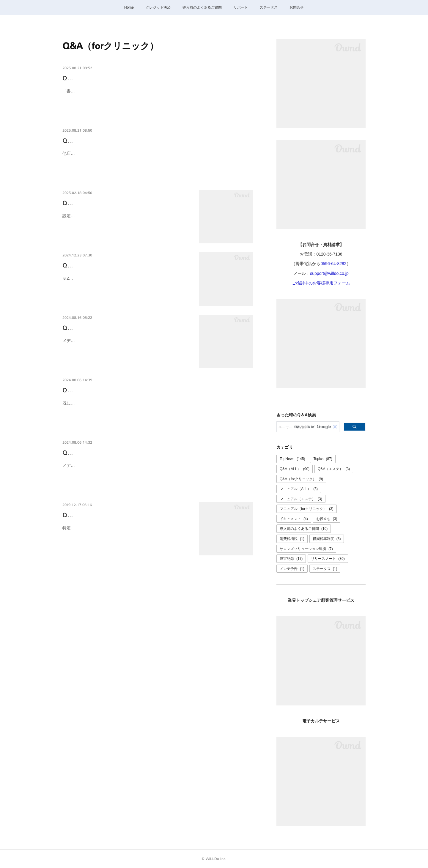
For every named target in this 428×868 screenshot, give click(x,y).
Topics (323, 459)
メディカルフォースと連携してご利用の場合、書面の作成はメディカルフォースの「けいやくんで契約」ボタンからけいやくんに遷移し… (127, 344)
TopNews (292, 459)
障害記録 (291, 559)
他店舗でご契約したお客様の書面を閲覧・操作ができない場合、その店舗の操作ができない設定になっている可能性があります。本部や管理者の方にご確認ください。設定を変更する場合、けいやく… (156, 157)
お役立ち (327, 519)
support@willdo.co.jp (329, 273)
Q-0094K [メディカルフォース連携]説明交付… (125, 203)
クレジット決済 (158, 7)
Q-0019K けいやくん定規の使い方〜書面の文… (126, 515)
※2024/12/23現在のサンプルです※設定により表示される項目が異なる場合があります (127, 282)
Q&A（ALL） (295, 469)
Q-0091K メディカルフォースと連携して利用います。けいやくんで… (156, 453)
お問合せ (297, 7)
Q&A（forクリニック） (301, 479)
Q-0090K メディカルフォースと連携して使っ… (126, 328)
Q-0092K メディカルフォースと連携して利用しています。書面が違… (156, 390)
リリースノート (328, 559)
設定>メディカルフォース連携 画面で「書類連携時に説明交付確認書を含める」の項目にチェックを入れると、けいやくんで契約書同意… (127, 219)
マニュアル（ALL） (299, 489)
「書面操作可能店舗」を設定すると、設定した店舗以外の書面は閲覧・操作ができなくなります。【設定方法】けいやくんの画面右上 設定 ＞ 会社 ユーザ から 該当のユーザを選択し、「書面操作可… (157, 95)
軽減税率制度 (327, 539)
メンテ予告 (292, 569)
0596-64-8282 (333, 264)
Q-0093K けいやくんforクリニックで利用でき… (127, 266)
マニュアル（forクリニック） (307, 509)
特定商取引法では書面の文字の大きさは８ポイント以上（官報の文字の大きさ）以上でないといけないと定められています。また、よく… (127, 531)
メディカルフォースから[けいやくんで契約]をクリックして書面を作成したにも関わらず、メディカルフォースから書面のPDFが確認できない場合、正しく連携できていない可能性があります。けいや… (157, 469)
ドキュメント (294, 519)
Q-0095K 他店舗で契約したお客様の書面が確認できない (138, 141)
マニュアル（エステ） (301, 499)
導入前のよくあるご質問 (202, 7)
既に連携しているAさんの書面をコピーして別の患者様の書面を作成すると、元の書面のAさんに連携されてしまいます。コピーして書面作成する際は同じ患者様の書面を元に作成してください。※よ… (157, 407)
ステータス (269, 7)
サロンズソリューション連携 (306, 549)
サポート (241, 7)
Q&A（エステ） (334, 469)
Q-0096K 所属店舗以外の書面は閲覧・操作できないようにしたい (150, 78)
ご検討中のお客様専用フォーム (321, 283)
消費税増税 (292, 539)
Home (129, 7)
